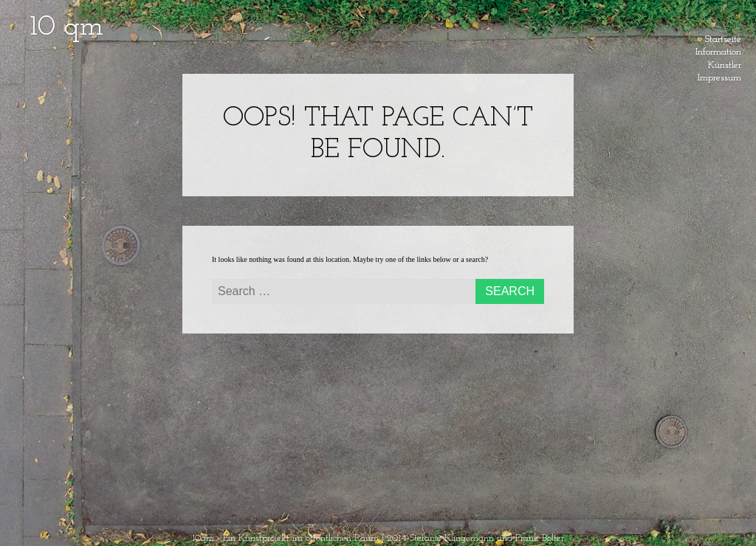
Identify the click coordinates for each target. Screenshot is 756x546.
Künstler (725, 63)
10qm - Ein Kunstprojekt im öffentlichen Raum (285, 538)
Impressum (719, 75)
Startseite (723, 37)
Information (718, 49)
